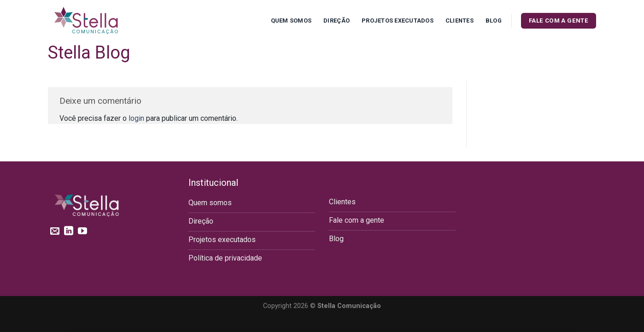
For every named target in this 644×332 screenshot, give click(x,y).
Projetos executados (398, 21)
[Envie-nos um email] (55, 231)
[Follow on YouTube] (82, 231)
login (136, 118)
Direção (337, 21)
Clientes (460, 21)
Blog (494, 21)
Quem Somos (291, 21)
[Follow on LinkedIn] (69, 231)
